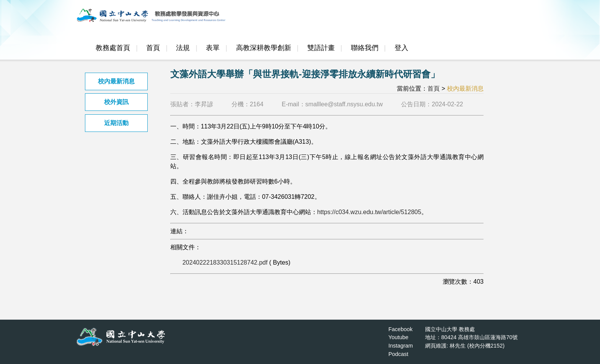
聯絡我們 (365, 48)
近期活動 (116, 123)
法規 (183, 48)
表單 (213, 48)
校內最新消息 (116, 81)
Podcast (398, 354)
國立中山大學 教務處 (450, 329)
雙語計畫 (321, 48)
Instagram (401, 346)
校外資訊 (116, 102)
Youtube (398, 337)
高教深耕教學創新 (264, 48)
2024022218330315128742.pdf (225, 262)
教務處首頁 (113, 48)
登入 (401, 48)
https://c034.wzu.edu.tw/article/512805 (369, 212)
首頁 (153, 48)
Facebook (400, 329)
